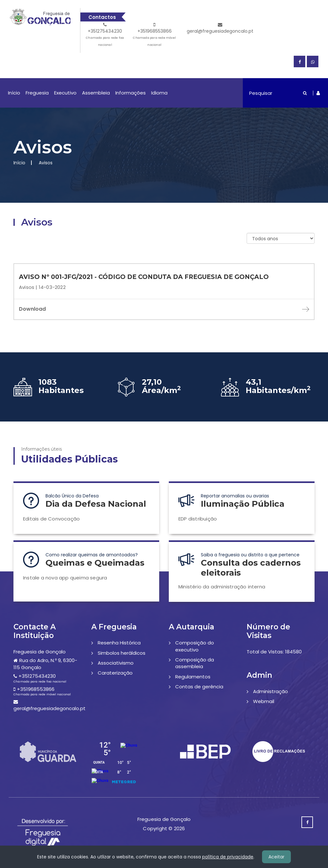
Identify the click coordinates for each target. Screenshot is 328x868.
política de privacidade (228, 857)
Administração (271, 691)
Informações (131, 93)
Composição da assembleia (195, 663)
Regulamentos (193, 677)
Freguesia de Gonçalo (40, 652)
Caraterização (115, 673)
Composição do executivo (195, 646)
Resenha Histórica (119, 643)
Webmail (264, 701)
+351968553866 (154, 35)
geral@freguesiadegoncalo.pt (220, 28)
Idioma (159, 93)
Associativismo (116, 663)
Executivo (65, 93)
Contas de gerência (199, 687)
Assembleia (96, 93)
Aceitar (276, 857)
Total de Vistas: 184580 (274, 652)
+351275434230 (105, 35)
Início (14, 93)
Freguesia (37, 93)
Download (164, 309)
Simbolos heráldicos (122, 653)
